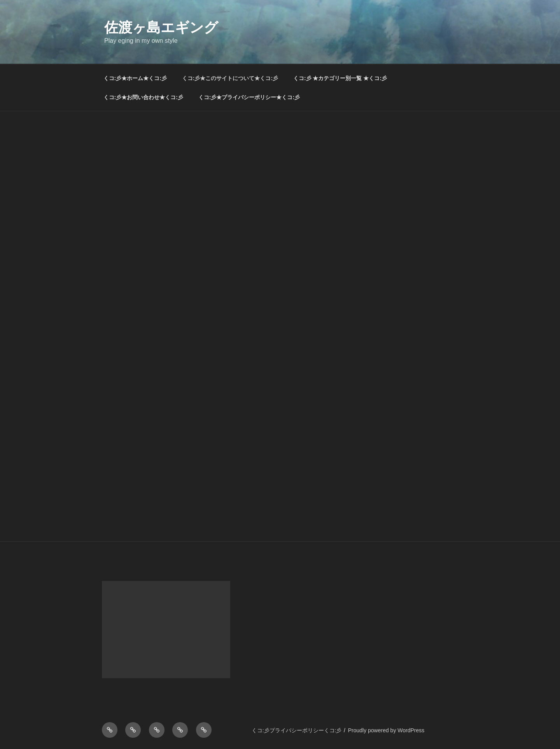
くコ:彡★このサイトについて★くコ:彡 (230, 78)
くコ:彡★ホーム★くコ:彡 (135, 78)
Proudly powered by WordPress (386, 730)
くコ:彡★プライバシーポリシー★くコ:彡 (249, 97)
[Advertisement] (280, 170)
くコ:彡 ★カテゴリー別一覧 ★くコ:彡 (340, 78)
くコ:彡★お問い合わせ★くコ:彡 (143, 97)
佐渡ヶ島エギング (161, 27)
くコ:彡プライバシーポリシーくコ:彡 (297, 730)
